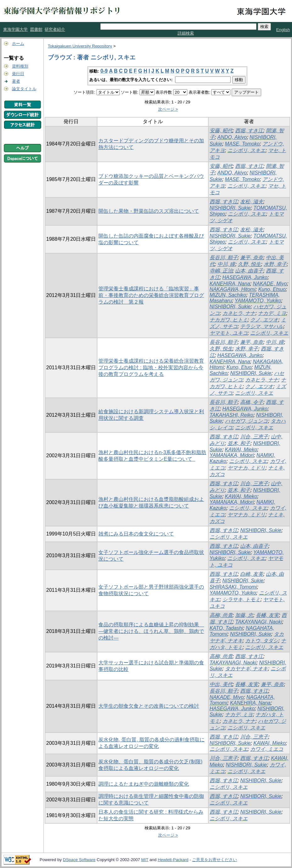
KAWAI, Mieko (241, 450)
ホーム (18, 44)
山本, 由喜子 (249, 271)
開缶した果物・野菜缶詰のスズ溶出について (149, 211)
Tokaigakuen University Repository (80, 46)
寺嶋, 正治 (221, 271)
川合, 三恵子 (254, 437)
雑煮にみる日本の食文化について (136, 534)
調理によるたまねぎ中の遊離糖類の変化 (144, 784)
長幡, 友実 (267, 615)
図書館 (36, 29)
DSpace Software (79, 860)
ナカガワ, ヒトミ (229, 320)
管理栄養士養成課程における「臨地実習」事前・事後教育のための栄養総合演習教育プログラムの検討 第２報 (151, 295)
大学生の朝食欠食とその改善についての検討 (149, 706)
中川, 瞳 (226, 264)
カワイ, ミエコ (267, 749)
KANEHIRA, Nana (230, 284)
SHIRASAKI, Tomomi (233, 587)
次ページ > (168, 109)
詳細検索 (186, 33)
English (283, 30)
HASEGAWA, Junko (245, 277)
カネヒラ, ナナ (239, 313)
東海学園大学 (15, 29)
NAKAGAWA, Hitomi (233, 289)
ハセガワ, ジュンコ (247, 421)
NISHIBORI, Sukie (230, 208)
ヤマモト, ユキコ (229, 333)
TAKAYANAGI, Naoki (259, 622)
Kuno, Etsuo (272, 289)
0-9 (104, 71)
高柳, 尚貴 (221, 615)
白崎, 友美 (252, 574)
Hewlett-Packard (173, 860)
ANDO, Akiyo (232, 137)
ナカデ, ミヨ (272, 313)
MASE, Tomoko (242, 144)
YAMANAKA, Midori (232, 455)
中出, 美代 (221, 684)
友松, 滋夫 (252, 202)
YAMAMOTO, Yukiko (258, 301)
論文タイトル (24, 89)
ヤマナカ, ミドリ (247, 468)
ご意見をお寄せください (215, 860)
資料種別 (20, 66)
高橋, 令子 (252, 402)
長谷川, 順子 (224, 258)
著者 (16, 81)
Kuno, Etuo (239, 367)
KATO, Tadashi (226, 628)
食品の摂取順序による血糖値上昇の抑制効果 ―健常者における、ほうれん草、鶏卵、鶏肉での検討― (151, 631)
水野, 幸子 (275, 264)
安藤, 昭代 (221, 131)
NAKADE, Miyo (270, 284)
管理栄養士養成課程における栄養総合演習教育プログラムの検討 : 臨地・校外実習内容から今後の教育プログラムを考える (151, 368)
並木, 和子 (239, 443)
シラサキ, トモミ (242, 599)
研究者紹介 (55, 29)
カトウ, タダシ (262, 641)
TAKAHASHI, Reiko (231, 415)
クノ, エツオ (264, 320)
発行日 (18, 74)
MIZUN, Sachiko (228, 295)
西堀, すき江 (249, 131)
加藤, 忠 (244, 615)
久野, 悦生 (249, 264)
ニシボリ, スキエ (247, 150)
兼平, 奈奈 (252, 258)
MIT (145, 860)
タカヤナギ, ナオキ (247, 669)
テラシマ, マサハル (262, 326)
